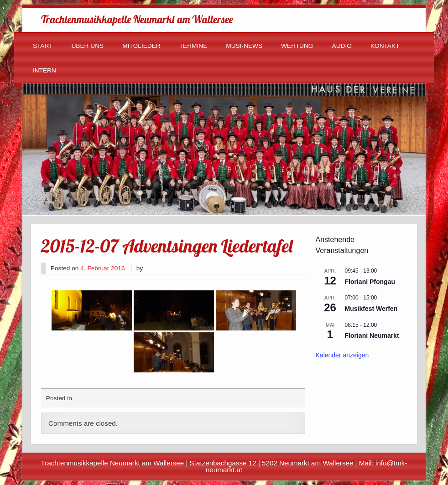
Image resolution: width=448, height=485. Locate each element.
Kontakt (385, 46)
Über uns (87, 46)
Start (43, 46)
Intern (44, 70)
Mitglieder (141, 46)
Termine (193, 46)
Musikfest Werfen (371, 309)
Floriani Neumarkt (372, 335)
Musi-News (244, 46)
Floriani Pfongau (370, 282)
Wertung (297, 46)
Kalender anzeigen (342, 355)
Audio (342, 46)
